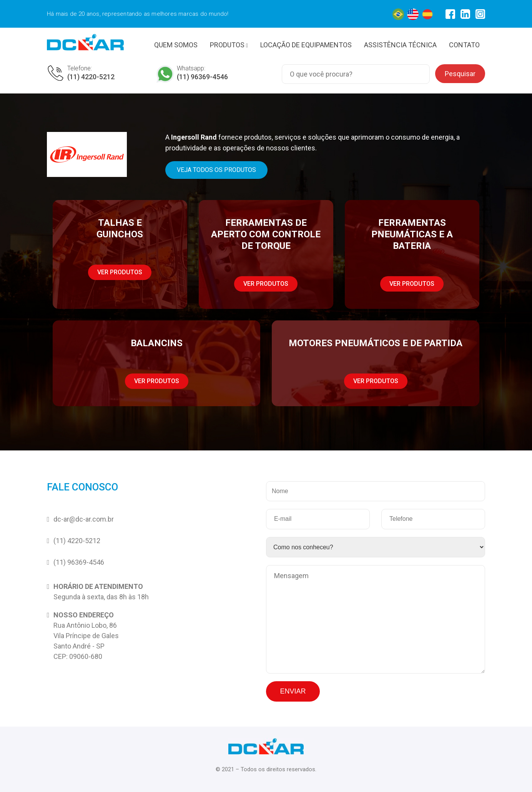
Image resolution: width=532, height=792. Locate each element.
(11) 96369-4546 (202, 77)
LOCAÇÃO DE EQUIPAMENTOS (306, 45)
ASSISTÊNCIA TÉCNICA (400, 45)
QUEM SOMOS (176, 45)
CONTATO (464, 45)
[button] (216, 170)
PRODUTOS (229, 45)
